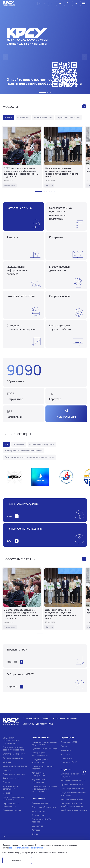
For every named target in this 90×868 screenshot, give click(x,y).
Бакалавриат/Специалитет (44, 807)
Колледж (36, 830)
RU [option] (40, 4)
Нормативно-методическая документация (44, 743)
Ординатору (66, 758)
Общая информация (12, 810)
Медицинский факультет (72, 799)
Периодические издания (14, 774)
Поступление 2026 (69, 742)
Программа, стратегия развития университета (13, 748)
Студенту (65, 746)
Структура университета (14, 754)
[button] (43, 93)
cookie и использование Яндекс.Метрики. (26, 848)
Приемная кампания (41, 803)
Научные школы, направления (39, 781)
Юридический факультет (72, 784)
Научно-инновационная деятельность (14, 798)
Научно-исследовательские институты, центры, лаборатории (45, 789)
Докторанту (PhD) (69, 762)
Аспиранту (65, 754)
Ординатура (37, 826)
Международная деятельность (10, 787)
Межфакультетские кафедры (74, 810)
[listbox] (42, 4)
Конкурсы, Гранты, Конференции (40, 761)
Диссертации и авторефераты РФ (40, 754)
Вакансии (7, 762)
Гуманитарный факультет (72, 789)
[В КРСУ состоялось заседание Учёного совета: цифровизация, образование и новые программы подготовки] (22, 157)
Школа (35, 834)
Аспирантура (38, 815)
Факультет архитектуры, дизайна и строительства (72, 805)
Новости (7, 770)
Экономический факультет (73, 780)
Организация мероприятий (15, 766)
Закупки (6, 782)
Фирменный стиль (11, 778)
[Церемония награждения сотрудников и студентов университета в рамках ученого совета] (63, 157)
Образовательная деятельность (11, 805)
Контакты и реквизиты (13, 758)
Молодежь (8, 793)
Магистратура (38, 811)
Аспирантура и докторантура (38, 774)
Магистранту (67, 750)
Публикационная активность (45, 749)
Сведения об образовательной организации (11, 740)
